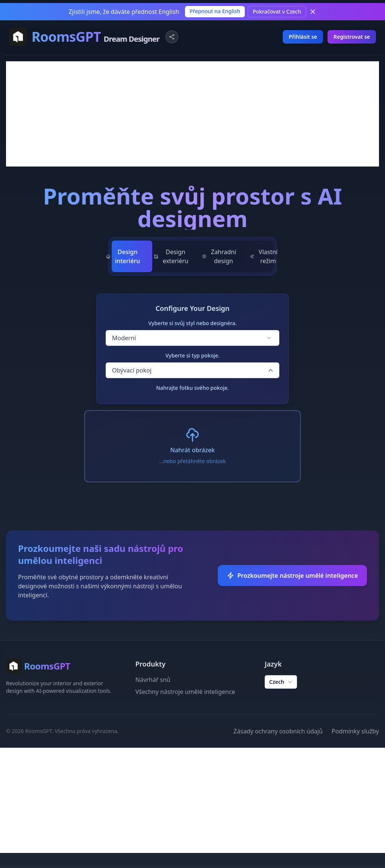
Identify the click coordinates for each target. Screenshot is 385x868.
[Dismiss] (313, 12)
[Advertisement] (192, 114)
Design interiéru (123, 256)
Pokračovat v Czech (277, 11)
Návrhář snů (153, 680)
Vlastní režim (264, 256)
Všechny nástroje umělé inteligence (185, 692)
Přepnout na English (215, 11)
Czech (282, 682)
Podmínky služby (355, 731)
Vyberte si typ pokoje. (192, 355)
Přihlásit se (303, 37)
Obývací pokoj (193, 370)
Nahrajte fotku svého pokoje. (192, 388)
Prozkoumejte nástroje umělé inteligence (292, 576)
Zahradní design (219, 256)
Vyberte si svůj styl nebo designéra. (192, 323)
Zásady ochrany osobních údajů (278, 731)
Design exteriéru (171, 256)
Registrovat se (352, 37)
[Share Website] (172, 37)
